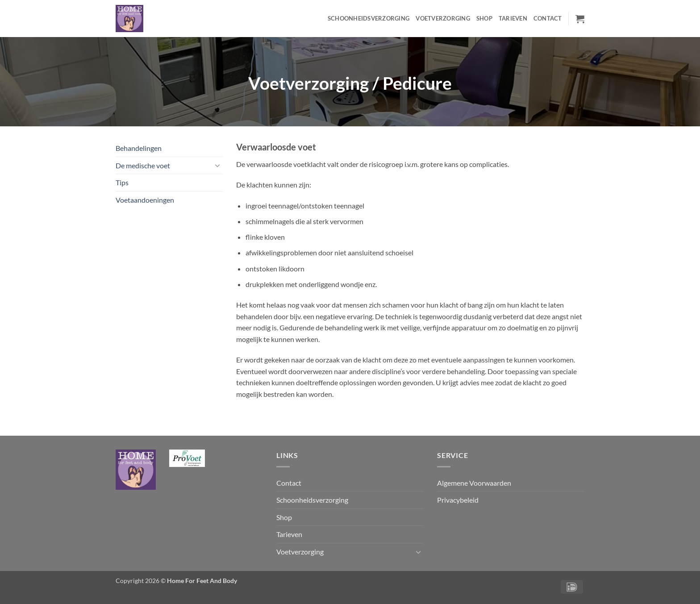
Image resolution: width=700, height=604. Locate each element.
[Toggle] (217, 165)
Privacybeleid (458, 500)
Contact (548, 18)
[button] (580, 19)
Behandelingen (139, 148)
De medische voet (143, 165)
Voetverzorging (443, 18)
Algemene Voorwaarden (474, 483)
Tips (122, 182)
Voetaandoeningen (145, 200)
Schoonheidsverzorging (369, 18)
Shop (484, 18)
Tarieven (513, 18)
